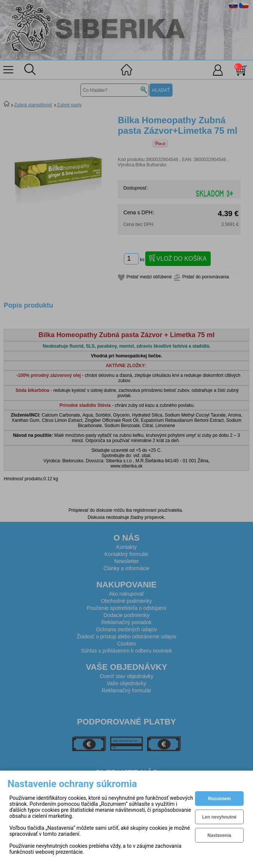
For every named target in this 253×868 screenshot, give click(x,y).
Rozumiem (220, 799)
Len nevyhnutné (219, 817)
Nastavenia (219, 835)
